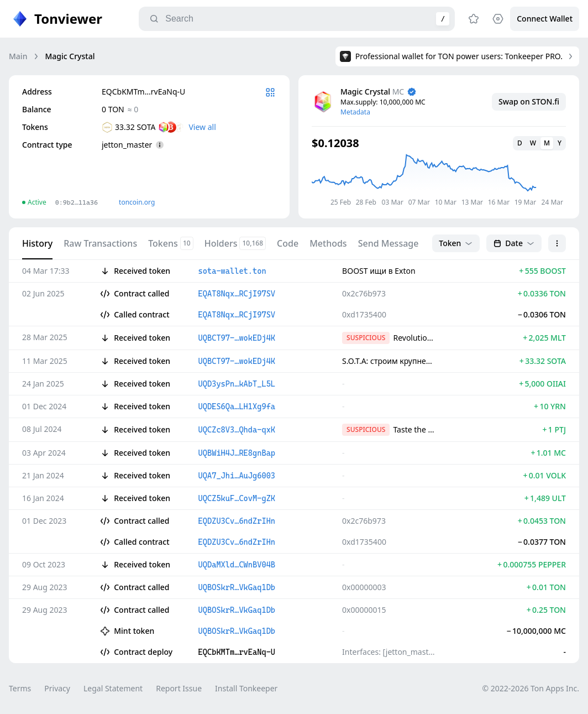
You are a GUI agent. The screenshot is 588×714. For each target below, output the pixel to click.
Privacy (57, 688)
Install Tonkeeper (246, 688)
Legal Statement (113, 688)
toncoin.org (137, 202)
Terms (20, 688)
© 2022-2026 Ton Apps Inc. (531, 688)
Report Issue (179, 688)
